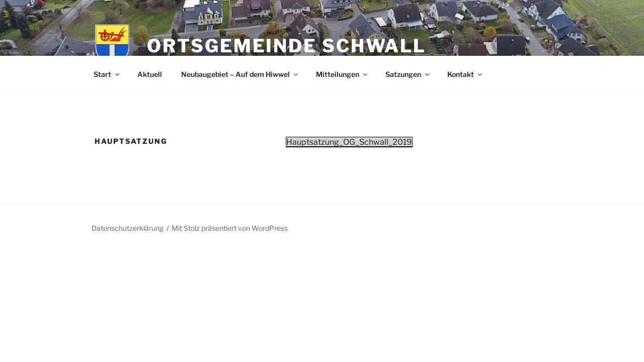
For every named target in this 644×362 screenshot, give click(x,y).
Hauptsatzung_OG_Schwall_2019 (349, 142)
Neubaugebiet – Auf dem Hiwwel (240, 74)
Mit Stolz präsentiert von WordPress (230, 228)
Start (107, 74)
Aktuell (150, 74)
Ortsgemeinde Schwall (287, 46)
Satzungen (408, 74)
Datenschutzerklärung (128, 228)
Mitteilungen (342, 74)
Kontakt (465, 74)
